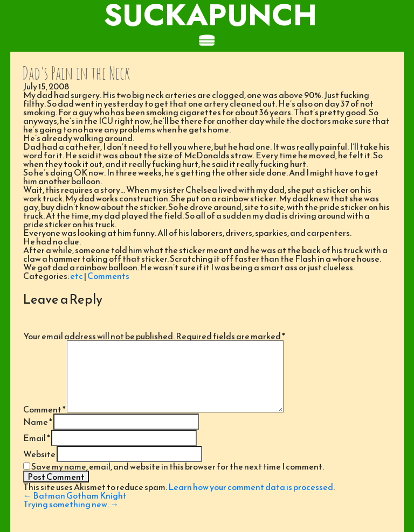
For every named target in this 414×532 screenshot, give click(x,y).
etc (77, 276)
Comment (44, 409)
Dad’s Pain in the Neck (76, 73)
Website (39, 454)
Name (38, 422)
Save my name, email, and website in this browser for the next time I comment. (178, 466)
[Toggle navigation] (207, 41)
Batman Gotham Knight (75, 495)
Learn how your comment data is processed (251, 487)
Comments (108, 276)
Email (37, 438)
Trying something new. (71, 504)
